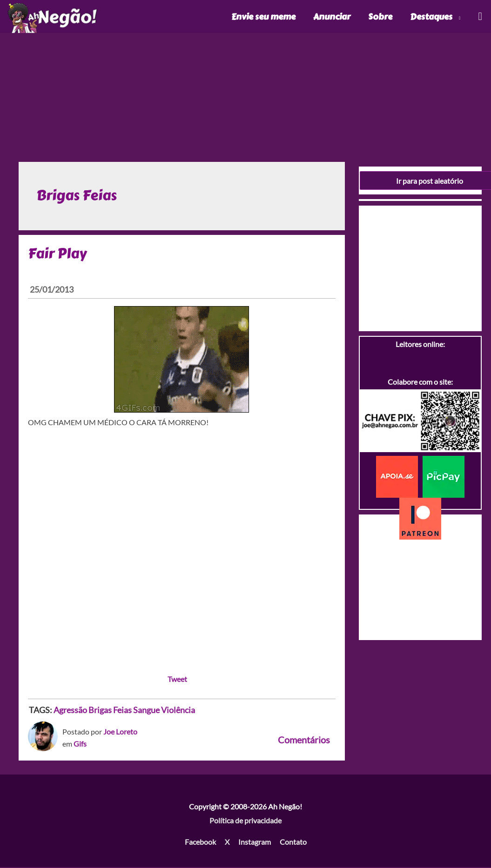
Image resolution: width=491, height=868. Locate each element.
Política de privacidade (245, 821)
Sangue (146, 711)
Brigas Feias (110, 711)
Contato (293, 842)
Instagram (255, 842)
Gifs (80, 744)
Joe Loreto (120, 732)
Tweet (177, 680)
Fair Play (57, 254)
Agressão (70, 711)
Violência (178, 711)
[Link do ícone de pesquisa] (480, 17)
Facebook (200, 842)
